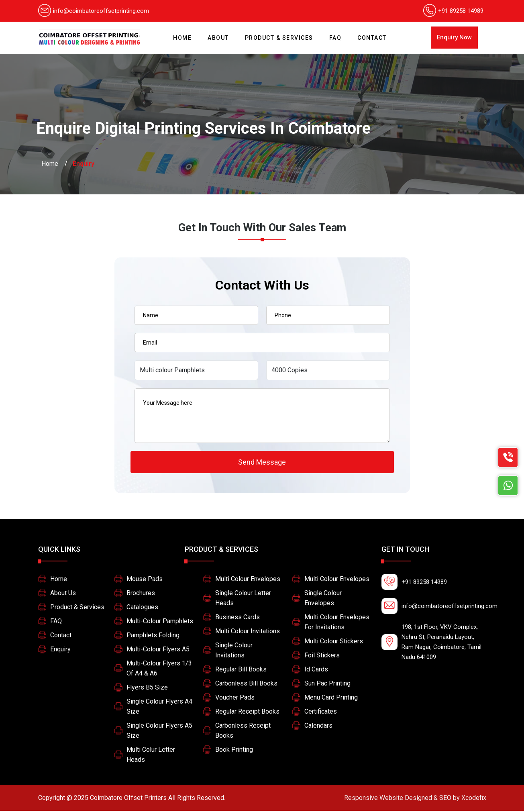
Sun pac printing (327, 684)
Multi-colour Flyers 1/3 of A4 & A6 (159, 669)
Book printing (234, 751)
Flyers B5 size (147, 689)
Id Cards (316, 670)
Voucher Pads (235, 699)
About (218, 38)
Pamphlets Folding (153, 636)
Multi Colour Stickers (334, 642)
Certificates (321, 713)
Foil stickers (322, 656)
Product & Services (279, 38)
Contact (372, 38)
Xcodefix (415, 799)
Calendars (318, 727)
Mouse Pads (145, 580)
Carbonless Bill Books (246, 684)
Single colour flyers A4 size (159, 708)
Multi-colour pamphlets (160, 622)
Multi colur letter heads (151, 756)
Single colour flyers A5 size (159, 732)
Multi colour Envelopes (248, 580)
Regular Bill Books (241, 670)
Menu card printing (331, 699)
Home (184, 34)
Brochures (141, 594)
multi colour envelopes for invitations (337, 623)
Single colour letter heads (243, 599)
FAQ (335, 38)
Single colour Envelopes (323, 599)
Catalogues (142, 608)
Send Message (262, 462)
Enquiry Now (454, 37)
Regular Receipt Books (247, 713)
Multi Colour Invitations (248, 632)
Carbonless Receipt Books (243, 732)
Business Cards (238, 618)
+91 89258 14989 (461, 11)
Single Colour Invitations (234, 651)
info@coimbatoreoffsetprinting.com (94, 11)
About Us (63, 594)
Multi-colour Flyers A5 (158, 650)
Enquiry (60, 650)
